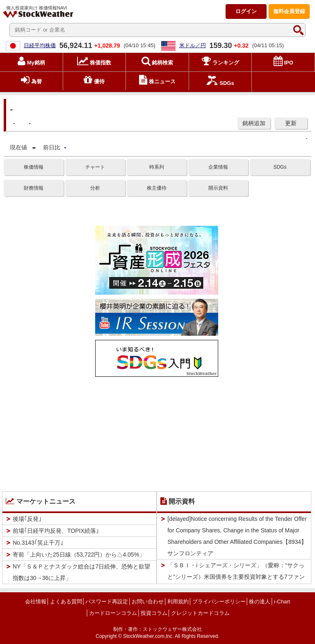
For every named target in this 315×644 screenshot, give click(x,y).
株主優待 (157, 188)
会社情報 (36, 602)
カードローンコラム (113, 613)
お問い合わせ (148, 602)
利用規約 (178, 602)
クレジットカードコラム (200, 613)
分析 (95, 188)
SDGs (280, 167)
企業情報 (218, 167)
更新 (291, 123)
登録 (289, 11)
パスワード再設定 (107, 602)
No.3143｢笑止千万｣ (38, 543)
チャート (95, 167)
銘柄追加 (254, 123)
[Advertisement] (157, 432)
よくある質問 (66, 602)
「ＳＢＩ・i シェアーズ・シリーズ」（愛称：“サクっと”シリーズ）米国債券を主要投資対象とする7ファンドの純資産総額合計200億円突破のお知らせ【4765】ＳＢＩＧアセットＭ (236, 582)
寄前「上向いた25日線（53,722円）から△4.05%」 (79, 555)
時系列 (157, 167)
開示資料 (218, 188)
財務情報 (34, 188)
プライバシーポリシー (219, 602)
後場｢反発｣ (27, 519)
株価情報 (34, 167)
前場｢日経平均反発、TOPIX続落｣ (56, 531)
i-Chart (282, 602)
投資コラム (154, 613)
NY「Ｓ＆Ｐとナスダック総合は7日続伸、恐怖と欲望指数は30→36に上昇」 (81, 572)
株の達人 (260, 602)
